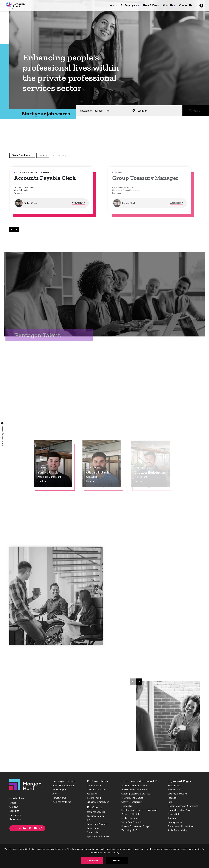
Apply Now (77, 203)
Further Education (130, 818)
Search (197, 111)
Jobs (112, 5)
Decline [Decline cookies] (117, 861)
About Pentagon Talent (64, 786)
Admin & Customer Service (134, 786)
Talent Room (93, 828)
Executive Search (95, 816)
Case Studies (93, 832)
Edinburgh (14, 811)
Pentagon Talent (64, 781)
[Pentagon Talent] (15, 5)
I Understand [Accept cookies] (92, 861)
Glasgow (14, 807)
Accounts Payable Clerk (45, 178)
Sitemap (172, 818)
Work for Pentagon (62, 802)
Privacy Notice (175, 814)
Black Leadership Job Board (181, 826)
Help (170, 802)
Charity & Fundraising (131, 802)
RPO (89, 820)
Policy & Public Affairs (132, 814)
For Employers (129, 5)
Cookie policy (113, 853)
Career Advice (94, 786)
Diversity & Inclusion (177, 794)
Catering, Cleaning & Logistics (136, 794)
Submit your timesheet (98, 802)
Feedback (172, 798)
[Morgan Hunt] (25, 784)
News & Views (151, 5)
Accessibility (174, 790)
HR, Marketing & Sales (132, 798)
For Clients (95, 807)
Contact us (17, 798)
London (13, 803)
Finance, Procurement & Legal (136, 826)
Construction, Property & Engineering (139, 810)
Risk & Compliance (21, 155)
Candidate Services (96, 790)
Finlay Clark (48, 473)
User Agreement (175, 822)
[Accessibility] (201, 5)
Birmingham (15, 819)
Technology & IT (129, 830)
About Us (168, 5)
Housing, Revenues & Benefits (136, 790)
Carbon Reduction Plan (179, 810)
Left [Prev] (12, 230)
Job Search (92, 794)
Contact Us (186, 5)
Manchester (15, 815)
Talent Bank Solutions (98, 824)
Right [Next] (17, 230)
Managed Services (96, 812)
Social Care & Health (131, 822)
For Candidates (97, 781)
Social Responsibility (178, 830)
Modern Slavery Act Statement (183, 806)
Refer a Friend (94, 798)
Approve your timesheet (99, 836)
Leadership (127, 806)
